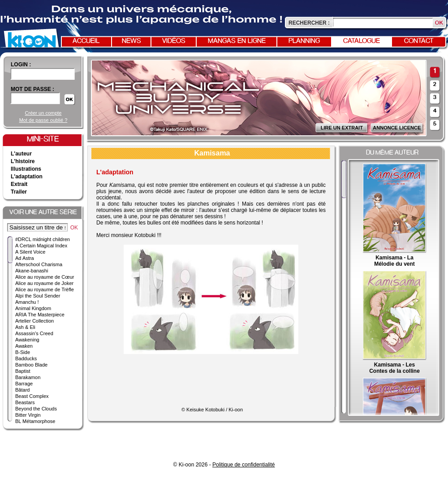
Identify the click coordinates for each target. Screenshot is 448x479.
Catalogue (362, 41)
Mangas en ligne (237, 41)
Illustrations (26, 169)
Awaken (24, 346)
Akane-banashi (32, 271)
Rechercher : (309, 23)
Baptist (23, 371)
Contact (419, 41)
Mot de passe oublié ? (43, 120)
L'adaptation (27, 177)
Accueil (86, 41)
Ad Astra (25, 258)
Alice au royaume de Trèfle (45, 289)
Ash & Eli (25, 327)
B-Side (23, 352)
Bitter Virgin (28, 415)
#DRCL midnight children (43, 239)
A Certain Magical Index (41, 246)
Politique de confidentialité (243, 465)
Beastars (25, 402)
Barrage (24, 384)
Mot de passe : (32, 89)
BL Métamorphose (35, 421)
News (131, 41)
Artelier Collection (34, 321)
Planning (304, 41)
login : (21, 65)
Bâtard (22, 390)
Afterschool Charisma (39, 264)
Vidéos (174, 41)
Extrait (19, 184)
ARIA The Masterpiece (40, 315)
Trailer (19, 192)
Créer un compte (43, 113)
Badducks (26, 358)
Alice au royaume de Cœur (45, 277)
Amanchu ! (27, 302)
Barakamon (28, 377)
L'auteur (21, 154)
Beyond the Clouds (36, 409)
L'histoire (23, 161)
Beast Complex (32, 396)
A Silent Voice (30, 252)
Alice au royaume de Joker (44, 283)
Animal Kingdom (33, 308)
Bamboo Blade (31, 365)
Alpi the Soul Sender (38, 296)
